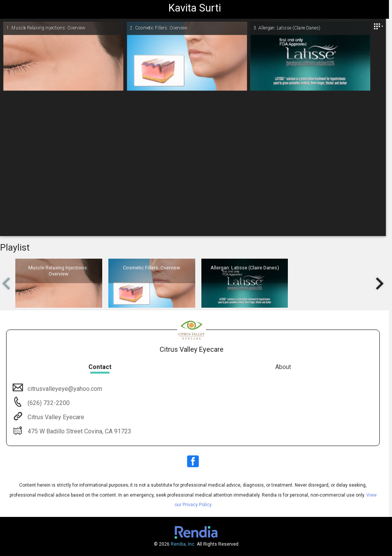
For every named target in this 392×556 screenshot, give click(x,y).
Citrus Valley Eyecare (55, 417)
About (283, 367)
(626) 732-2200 (48, 403)
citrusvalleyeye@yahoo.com (64, 389)
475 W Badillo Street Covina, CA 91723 (79, 431)
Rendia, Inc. (183, 544)
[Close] (378, 26)
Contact (100, 367)
